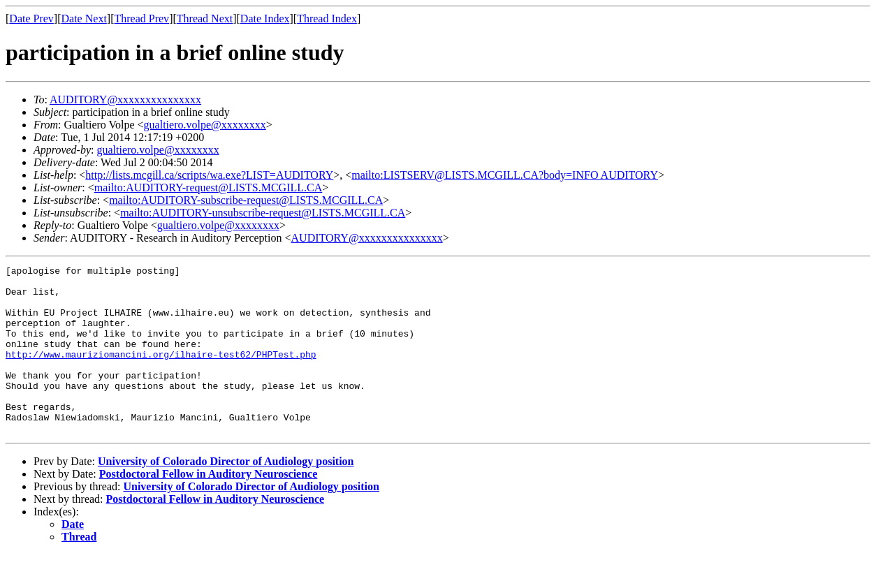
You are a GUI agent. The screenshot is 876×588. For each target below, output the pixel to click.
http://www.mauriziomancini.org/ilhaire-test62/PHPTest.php (161, 373)
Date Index (265, 19)
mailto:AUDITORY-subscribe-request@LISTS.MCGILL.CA (246, 200)
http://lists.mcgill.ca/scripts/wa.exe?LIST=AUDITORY (209, 175)
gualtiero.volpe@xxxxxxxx (205, 125)
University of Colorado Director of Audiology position (226, 495)
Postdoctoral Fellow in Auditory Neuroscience (209, 507)
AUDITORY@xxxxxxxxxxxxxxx (125, 100)
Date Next (84, 19)
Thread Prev (141, 19)
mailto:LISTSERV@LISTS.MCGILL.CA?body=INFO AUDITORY (505, 175)
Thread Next (205, 19)
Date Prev (31, 19)
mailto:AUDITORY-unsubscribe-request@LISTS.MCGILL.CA (263, 213)
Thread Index (327, 19)
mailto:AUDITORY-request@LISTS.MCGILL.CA (208, 188)
